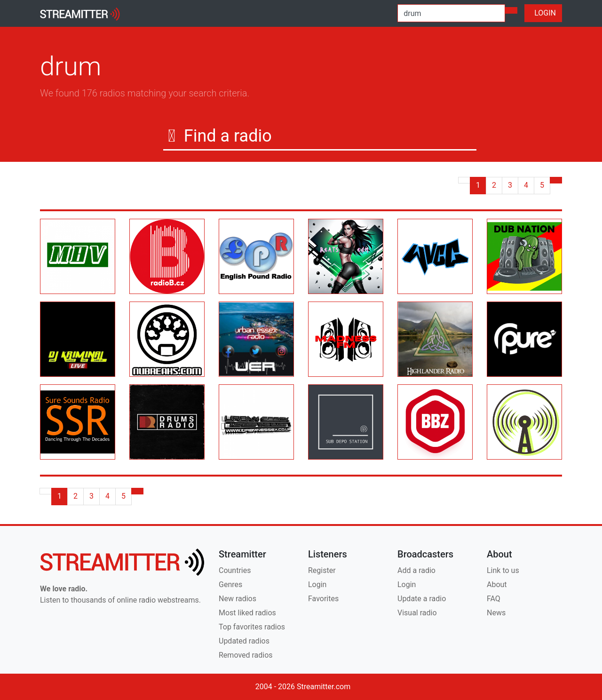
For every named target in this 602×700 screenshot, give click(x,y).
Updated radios (244, 641)
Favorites (323, 599)
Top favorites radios (252, 627)
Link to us (503, 570)
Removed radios (246, 655)
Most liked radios (247, 613)
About (497, 585)
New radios (238, 599)
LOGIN (543, 13)
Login (317, 585)
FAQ (494, 599)
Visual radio (417, 613)
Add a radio (416, 570)
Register (322, 570)
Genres (230, 585)
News (496, 613)
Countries (235, 570)
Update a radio (422, 599)
